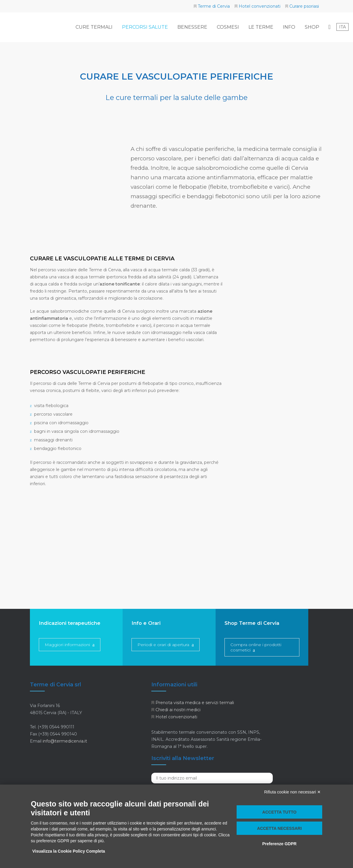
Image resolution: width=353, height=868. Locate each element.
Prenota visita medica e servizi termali (195, 703)
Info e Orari (146, 623)
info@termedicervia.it (65, 741)
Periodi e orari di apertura (163, 645)
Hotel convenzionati (260, 6)
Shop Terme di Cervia (252, 623)
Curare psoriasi (304, 6)
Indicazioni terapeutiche (70, 623)
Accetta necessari (279, 828)
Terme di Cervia (214, 6)
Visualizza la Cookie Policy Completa (69, 851)
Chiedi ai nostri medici (178, 710)
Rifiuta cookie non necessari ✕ (292, 792)
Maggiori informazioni (67, 645)
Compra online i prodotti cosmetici (256, 647)
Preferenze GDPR (279, 844)
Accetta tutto (280, 812)
